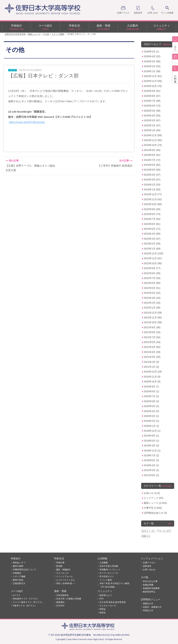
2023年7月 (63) (152, 219)
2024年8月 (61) (152, 155)
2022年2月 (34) (152, 303)
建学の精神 (18, 566)
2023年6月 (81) (152, 224)
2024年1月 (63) (152, 189)
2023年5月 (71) (152, 229)
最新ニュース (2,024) (155, 503)
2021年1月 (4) (151, 367)
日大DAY (60, 606)
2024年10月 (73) (153, 145)
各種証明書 (148, 585)
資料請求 (147, 566)
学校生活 (74, 27)
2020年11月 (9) (152, 377)
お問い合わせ (149, 570)
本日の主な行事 (150, 581)
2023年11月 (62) (153, 199)
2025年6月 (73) (152, 106)
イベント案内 (106, 580)
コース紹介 (45, 27)
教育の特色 (18, 580)
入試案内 (132, 27)
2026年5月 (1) (151, 52)
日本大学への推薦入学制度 (69, 599)
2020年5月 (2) (151, 406)
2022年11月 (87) (153, 258)
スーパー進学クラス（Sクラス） (28, 602)
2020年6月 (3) (151, 401)
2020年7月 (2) (151, 396)
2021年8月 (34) (152, 332)
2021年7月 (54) (152, 337)
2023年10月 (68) (153, 204)
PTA (101, 599)
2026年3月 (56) (152, 61)
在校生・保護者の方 (152, 607)
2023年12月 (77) (153, 194)
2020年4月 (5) (151, 411)
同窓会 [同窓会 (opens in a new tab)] (103, 609)
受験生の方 (148, 604)
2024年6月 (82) (152, 165)
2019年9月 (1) (151, 436)
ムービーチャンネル (66, 580)
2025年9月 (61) (152, 91)
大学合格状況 (62, 595)
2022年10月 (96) (153, 263)
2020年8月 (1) (151, 391)
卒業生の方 (148, 611)
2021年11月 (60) (153, 317)
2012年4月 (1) (151, 470)
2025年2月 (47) (152, 125)
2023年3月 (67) (152, 239)
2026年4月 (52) (152, 56)
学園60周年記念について (24, 570)
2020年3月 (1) (151, 416)
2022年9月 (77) (152, 268)
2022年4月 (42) (152, 293)
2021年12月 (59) (153, 313)
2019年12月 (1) (152, 431)
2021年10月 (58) (153, 322)
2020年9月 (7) (151, 387)
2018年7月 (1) (151, 455)
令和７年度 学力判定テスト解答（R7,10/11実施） (114, 585)
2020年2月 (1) (151, 421)
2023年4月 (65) (152, 234)
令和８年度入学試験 (109, 566)
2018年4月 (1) (151, 465)
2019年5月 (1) (151, 441)
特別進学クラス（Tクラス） (26, 599)
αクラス (17, 595)
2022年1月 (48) (152, 308)
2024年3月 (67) (152, 180)
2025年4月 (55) (152, 116)
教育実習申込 (149, 592)
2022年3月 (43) (152, 298)
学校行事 (60, 563)
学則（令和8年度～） (66, 583)
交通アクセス (149, 563)
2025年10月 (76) (153, 86)
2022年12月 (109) (153, 253)
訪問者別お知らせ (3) (155, 513)
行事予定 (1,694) (153, 508)
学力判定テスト (107, 577)
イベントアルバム (64, 577)
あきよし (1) (148, 531)
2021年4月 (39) (152, 352)
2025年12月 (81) (153, 76)
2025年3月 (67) (152, 120)
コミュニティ (161, 27)
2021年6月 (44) (152, 342)
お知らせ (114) (152, 493)
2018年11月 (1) (152, 451)
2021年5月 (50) (152, 347)
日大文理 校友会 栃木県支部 (113, 602)
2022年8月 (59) (152, 273)
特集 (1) (146, 536)
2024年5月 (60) (152, 170)
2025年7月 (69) (152, 101)
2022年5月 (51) (152, 288)
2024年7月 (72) (152, 160)
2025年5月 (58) (152, 111)
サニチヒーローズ (108, 606)
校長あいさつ (19, 563)
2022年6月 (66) (152, 283)
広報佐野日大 (19, 583)
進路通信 (60, 602)
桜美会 (103, 613)
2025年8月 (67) (152, 96)
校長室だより (106, 595)
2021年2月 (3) (151, 362)
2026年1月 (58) (152, 71)
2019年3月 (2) (151, 446)
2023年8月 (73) (152, 214)
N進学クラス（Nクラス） (25, 606)
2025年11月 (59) (153, 81)
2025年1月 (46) (152, 130)
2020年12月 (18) (153, 372)
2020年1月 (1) (151, 426)
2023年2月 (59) (152, 244)
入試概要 (104, 563)
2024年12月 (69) (153, 135)
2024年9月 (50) (152, 150)
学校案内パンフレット (110, 570)
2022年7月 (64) (152, 278)
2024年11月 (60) (153, 140)
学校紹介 (16, 27)
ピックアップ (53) (154, 498)
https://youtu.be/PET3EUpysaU (27, 122)
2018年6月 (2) (151, 460)
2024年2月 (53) (152, 185)
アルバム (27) (164, 531)
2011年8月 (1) (151, 475)
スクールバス (62, 573)
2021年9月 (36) (152, 327)
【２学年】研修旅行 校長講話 (115, 166)
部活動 (59, 566)
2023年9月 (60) (152, 209)
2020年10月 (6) (152, 382)
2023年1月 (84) (152, 249)
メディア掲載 (19, 577)
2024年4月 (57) (152, 175)
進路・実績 (103, 27)
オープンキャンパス (109, 573)
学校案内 (17, 573)
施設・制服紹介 (63, 570)
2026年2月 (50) (152, 66)
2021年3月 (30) (152, 357)
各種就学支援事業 (151, 588)
